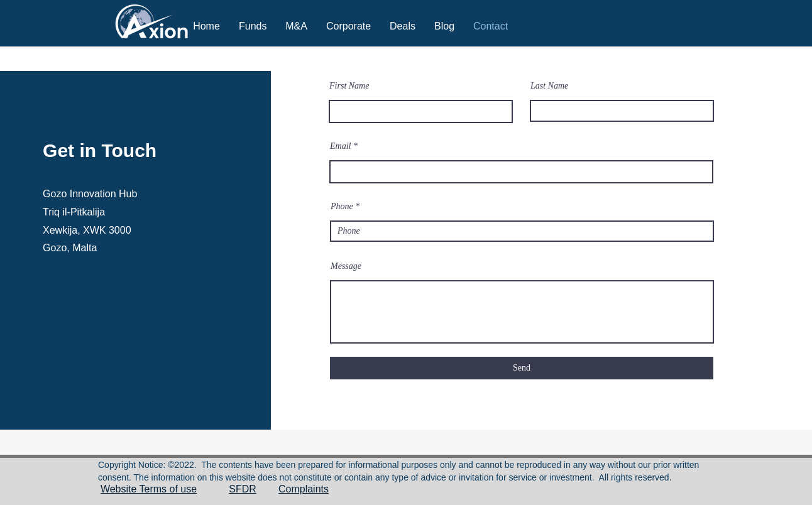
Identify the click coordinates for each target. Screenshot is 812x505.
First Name (349, 86)
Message (346, 266)
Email (340, 146)
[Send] (522, 368)
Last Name (549, 86)
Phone (342, 207)
